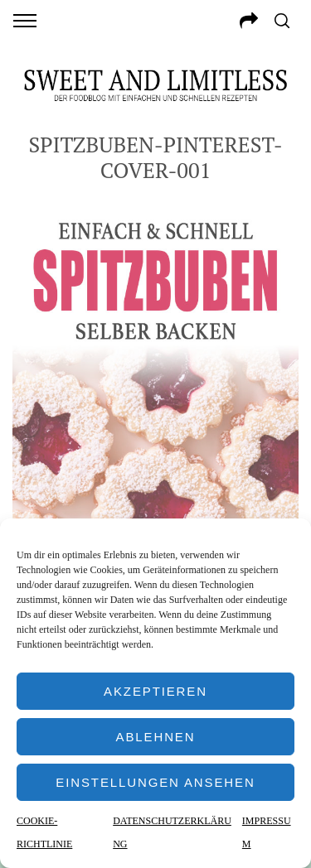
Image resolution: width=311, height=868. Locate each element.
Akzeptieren (155, 691)
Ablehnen (156, 737)
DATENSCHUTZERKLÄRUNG (172, 832)
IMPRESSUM (267, 832)
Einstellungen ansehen (155, 782)
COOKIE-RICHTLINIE (44, 832)
